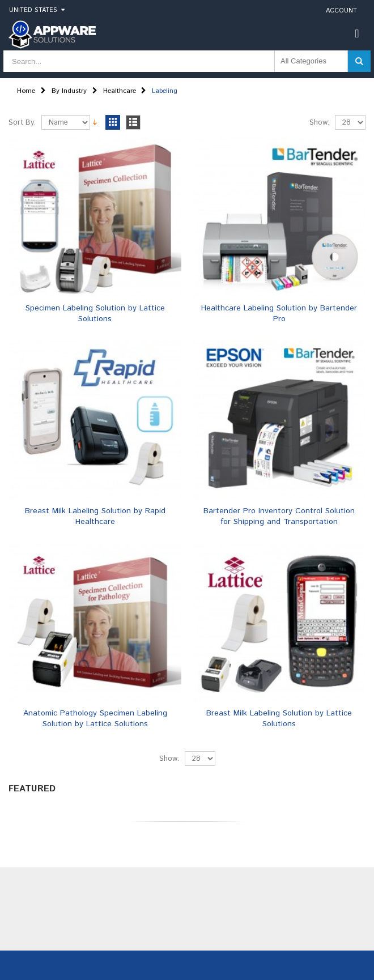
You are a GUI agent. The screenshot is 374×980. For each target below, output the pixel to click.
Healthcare (120, 91)
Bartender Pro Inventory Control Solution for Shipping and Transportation (279, 516)
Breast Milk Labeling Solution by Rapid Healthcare (95, 516)
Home (26, 91)
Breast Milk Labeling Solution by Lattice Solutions (279, 719)
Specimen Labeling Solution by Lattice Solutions (95, 314)
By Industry (69, 91)
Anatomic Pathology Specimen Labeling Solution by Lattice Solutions (95, 719)
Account (341, 11)
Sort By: (22, 123)
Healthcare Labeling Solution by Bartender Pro (279, 314)
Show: (319, 123)
